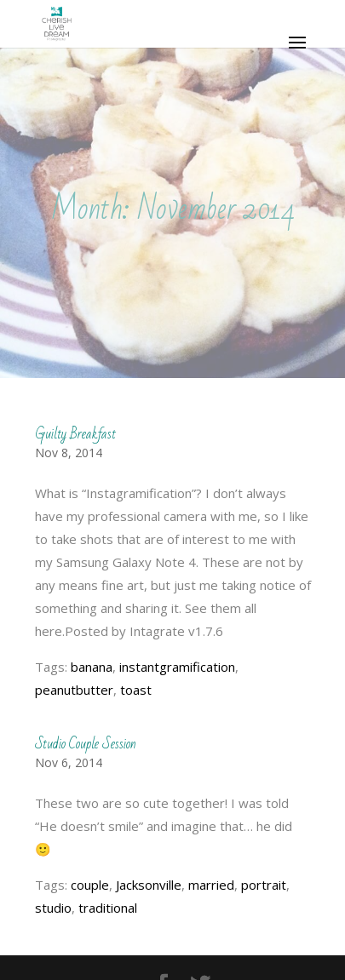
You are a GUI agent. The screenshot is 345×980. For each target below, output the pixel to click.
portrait (264, 885)
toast (136, 690)
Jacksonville (149, 885)
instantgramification (177, 667)
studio (53, 908)
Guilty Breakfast (75, 434)
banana (92, 667)
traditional (108, 908)
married (211, 885)
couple (90, 885)
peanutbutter (74, 690)
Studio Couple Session (86, 744)
